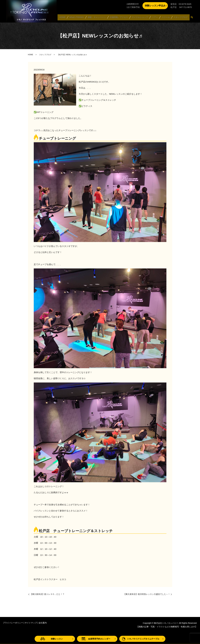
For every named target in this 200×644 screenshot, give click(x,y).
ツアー (155, 18)
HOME (64, 18)
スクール (166, 18)
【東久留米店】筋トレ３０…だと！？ (47, 594)
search (193, 18)
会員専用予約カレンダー (99, 639)
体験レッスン (57, 639)
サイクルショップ (141, 18)
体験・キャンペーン (98, 18)
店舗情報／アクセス (120, 18)
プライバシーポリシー (13, 623)
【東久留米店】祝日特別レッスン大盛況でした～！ (147, 594)
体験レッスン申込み (155, 6)
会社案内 (43, 623)
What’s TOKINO (78, 18)
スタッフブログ (181, 18)
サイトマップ (31, 623)
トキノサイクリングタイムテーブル (143, 639)
